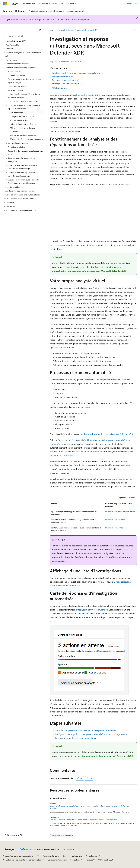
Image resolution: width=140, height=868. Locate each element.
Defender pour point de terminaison (120, 512)
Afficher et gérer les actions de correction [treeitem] (23, 130)
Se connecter (131, 3)
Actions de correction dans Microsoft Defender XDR (108, 434)
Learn (52, 30)
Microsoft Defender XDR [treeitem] (16, 41)
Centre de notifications (63, 455)
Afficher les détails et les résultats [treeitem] (24, 135)
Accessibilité (75, 860)
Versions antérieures (51, 856)
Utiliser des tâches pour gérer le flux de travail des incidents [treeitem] (24, 96)
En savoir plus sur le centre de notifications (75, 738)
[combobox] (23, 36)
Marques (89, 860)
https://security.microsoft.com (91, 610)
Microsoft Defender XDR (87, 30)
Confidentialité (92, 856)
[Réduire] (40, 30)
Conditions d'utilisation (57, 860)
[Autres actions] (134, 30)
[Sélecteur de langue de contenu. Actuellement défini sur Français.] (10, 849)
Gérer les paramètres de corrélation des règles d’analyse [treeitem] (24, 81)
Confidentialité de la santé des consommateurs (23, 860)
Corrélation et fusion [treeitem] (16, 75)
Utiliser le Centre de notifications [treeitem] (23, 124)
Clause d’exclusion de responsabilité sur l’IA (21, 856)
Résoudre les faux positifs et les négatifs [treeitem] (26, 139)
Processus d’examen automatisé (65, 80)
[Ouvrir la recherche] (122, 4)
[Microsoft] (5, 4)
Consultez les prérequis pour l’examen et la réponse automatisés (86, 730)
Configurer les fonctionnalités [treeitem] (22, 116)
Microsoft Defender (66, 30)
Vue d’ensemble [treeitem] (14, 71)
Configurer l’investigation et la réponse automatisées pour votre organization (92, 734)
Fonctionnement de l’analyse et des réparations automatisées (78, 73)
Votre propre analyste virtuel (64, 77)
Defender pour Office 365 (116, 528)
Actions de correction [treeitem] (19, 120)
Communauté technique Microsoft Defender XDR (107, 756)
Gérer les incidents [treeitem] (15, 90)
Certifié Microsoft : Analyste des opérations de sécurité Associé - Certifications (83, 820)
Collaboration (77, 856)
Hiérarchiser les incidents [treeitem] (18, 86)
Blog (65, 856)
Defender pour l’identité (115, 520)
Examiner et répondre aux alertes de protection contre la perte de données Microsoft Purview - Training (90, 807)
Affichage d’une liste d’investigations (67, 84)
